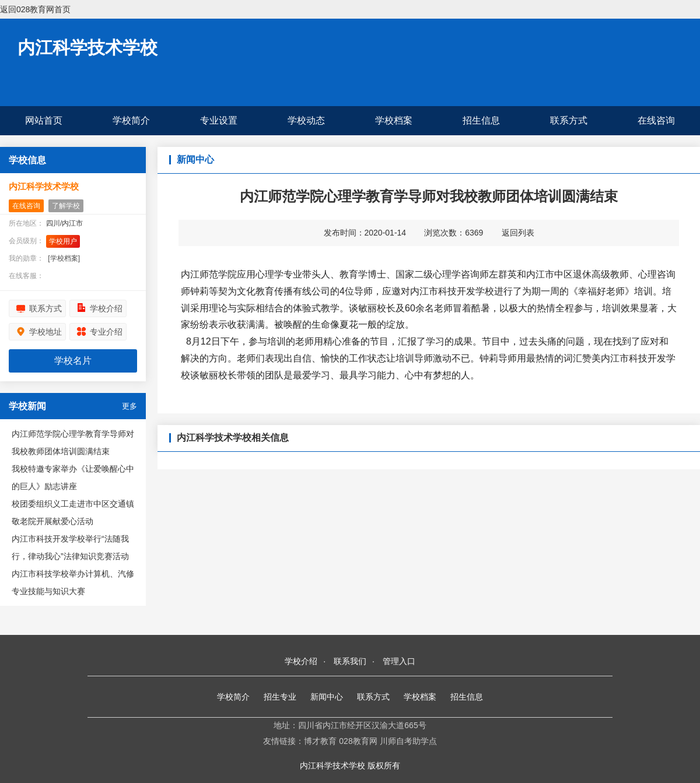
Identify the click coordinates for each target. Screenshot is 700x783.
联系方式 (569, 120)
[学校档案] (64, 258)
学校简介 (131, 120)
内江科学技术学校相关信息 (233, 438)
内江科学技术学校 (87, 48)
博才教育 (320, 741)
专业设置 (219, 120)
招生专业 (280, 697)
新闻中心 (327, 697)
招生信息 (481, 120)
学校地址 (45, 332)
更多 (129, 406)
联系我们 (350, 661)
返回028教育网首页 (35, 9)
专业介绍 (106, 332)
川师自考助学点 (408, 741)
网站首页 (44, 120)
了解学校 (66, 206)
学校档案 (394, 120)
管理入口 (399, 661)
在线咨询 (656, 120)
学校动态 (306, 120)
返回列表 (518, 233)
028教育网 (358, 741)
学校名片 (73, 361)
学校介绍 (106, 308)
